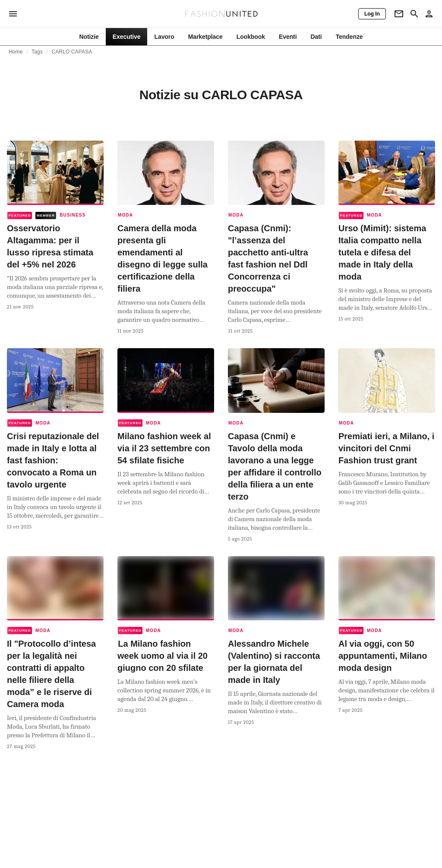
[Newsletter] (399, 14)
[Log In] (372, 14)
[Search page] (414, 14)
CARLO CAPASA (72, 52)
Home (16, 52)
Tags (37, 52)
